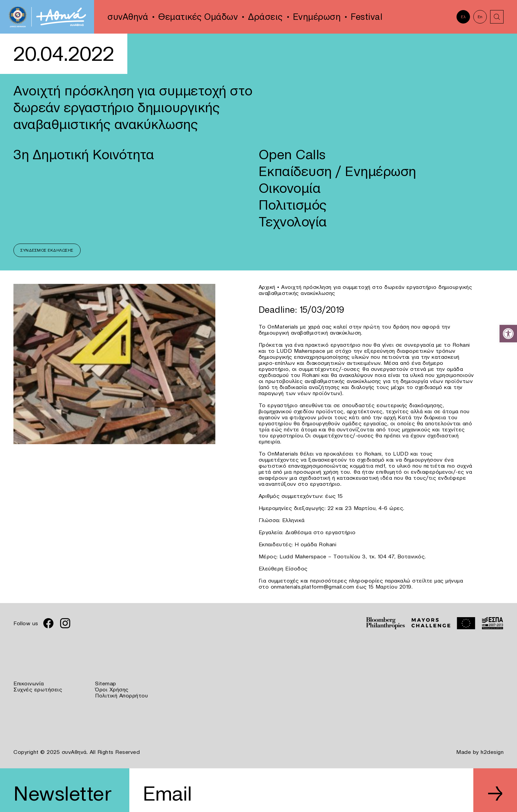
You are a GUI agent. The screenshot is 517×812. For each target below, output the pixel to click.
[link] (508, 334)
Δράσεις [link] (265, 17)
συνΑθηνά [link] (128, 17)
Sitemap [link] (106, 683)
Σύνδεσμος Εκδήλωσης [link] (47, 250)
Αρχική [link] (267, 287)
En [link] (480, 17)
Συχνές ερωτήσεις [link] (38, 689)
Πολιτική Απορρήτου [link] (121, 695)
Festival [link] (367, 17)
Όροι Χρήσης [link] (112, 689)
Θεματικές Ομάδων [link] (198, 17)
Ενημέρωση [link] (317, 17)
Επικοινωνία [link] (29, 683)
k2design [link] (492, 752)
